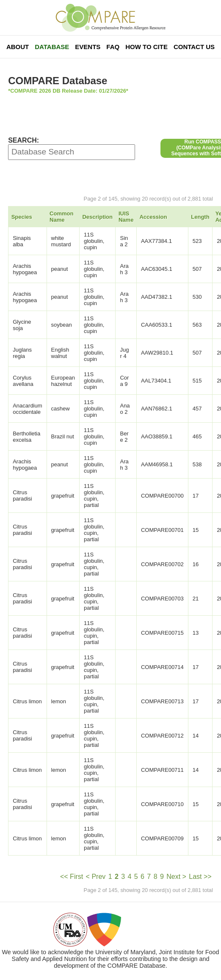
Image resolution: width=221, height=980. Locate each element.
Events (88, 47)
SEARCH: (23, 140)
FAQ (113, 47)
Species (22, 217)
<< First (72, 877)
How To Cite (146, 47)
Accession (153, 217)
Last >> (200, 877)
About (18, 47)
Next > (176, 877)
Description (97, 217)
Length (200, 217)
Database (52, 47)
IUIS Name (126, 217)
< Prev (96, 877)
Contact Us (194, 47)
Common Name (61, 217)
